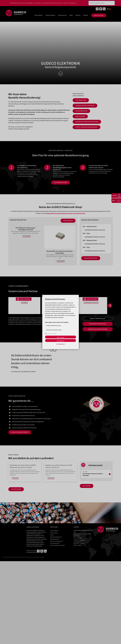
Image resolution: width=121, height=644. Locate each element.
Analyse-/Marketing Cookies (54, 326)
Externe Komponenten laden (54, 330)
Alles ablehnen (60, 341)
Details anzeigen (52, 334)
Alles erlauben (61, 337)
